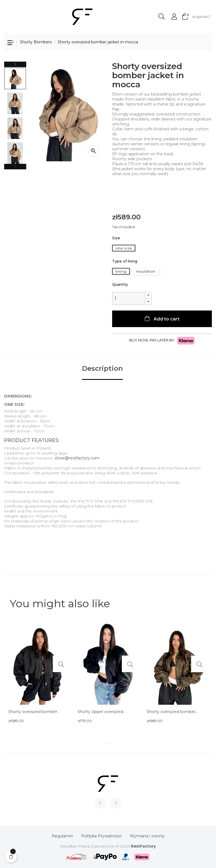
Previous (15, 167)
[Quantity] (129, 298)
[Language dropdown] (201, 17)
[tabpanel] (39, 681)
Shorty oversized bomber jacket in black (33, 712)
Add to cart (166, 319)
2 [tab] (111, 743)
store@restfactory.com (77, 458)
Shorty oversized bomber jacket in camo (171, 712)
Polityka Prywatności (101, 836)
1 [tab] (105, 743)
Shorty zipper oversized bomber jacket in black (100, 712)
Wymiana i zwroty (147, 836)
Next (15, 64)
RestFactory (143, 846)
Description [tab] (102, 369)
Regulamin (62, 836)
